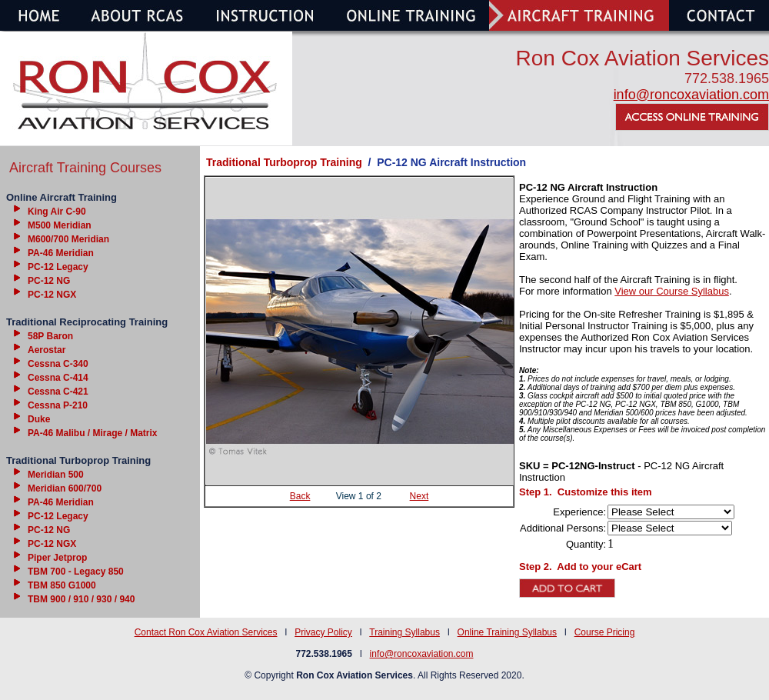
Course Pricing (605, 632)
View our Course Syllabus (672, 291)
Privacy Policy (323, 632)
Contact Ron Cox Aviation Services (206, 632)
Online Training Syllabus (507, 632)
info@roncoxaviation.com (691, 95)
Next (419, 496)
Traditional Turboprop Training (284, 162)
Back (300, 496)
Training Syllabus (404, 632)
